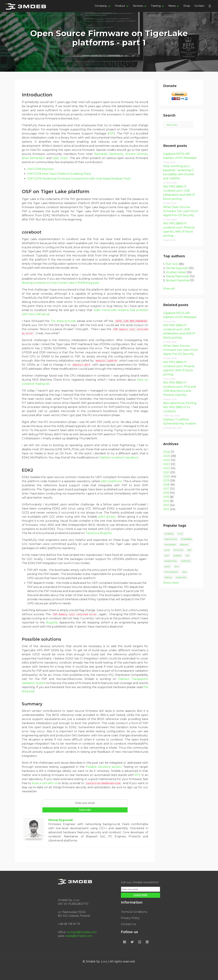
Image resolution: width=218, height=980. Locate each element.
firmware (178, 550)
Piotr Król (172, 264)
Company (101, 6)
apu (184, 572)
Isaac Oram (60, 158)
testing (168, 577)
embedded (186, 539)
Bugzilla (52, 622)
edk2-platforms (111, 481)
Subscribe (85, 810)
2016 (166, 493)
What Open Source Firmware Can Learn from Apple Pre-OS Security (181, 211)
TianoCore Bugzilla (98, 533)
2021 (166, 472)
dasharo (184, 545)
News (172, 6)
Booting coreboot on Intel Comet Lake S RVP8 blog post (60, 283)
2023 (167, 464)
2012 (166, 509)
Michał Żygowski (61, 820)
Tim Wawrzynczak (63, 321)
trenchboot (170, 545)
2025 (167, 456)
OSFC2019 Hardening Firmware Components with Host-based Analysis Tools (79, 179)
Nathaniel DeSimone (109, 154)
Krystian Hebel (176, 272)
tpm (167, 555)
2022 (167, 468)
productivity (171, 561)
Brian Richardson (34, 158)
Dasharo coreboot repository (119, 457)
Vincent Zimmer (136, 154)
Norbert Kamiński (178, 280)
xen (188, 555)
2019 (166, 481)
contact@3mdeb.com (82, 932)
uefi (189, 550)
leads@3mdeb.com (79, 936)
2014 (166, 501)
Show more (171, 583)
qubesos (177, 555)
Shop (187, 6)
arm (177, 566)
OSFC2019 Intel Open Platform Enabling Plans (59, 174)
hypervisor (181, 577)
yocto (167, 566)
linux (180, 534)
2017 (166, 489)
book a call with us (45, 783)
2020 (167, 476)
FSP (111, 134)
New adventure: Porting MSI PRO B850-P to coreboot (180, 407)
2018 (166, 485)
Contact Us (128, 924)
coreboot (169, 534)
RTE (138, 775)
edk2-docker (107, 517)
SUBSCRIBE (141, 895)
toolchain (186, 561)
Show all (169, 289)
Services (138, 6)
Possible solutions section (103, 767)
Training (156, 6)
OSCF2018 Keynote (40, 169)
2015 (166, 497)
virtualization (171, 572)
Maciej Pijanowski (178, 276)
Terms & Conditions (134, 912)
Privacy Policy (130, 918)
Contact (199, 6)
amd (167, 550)
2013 (166, 505)
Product (120, 6)
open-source (171, 539)
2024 (167, 460)
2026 (167, 452)
